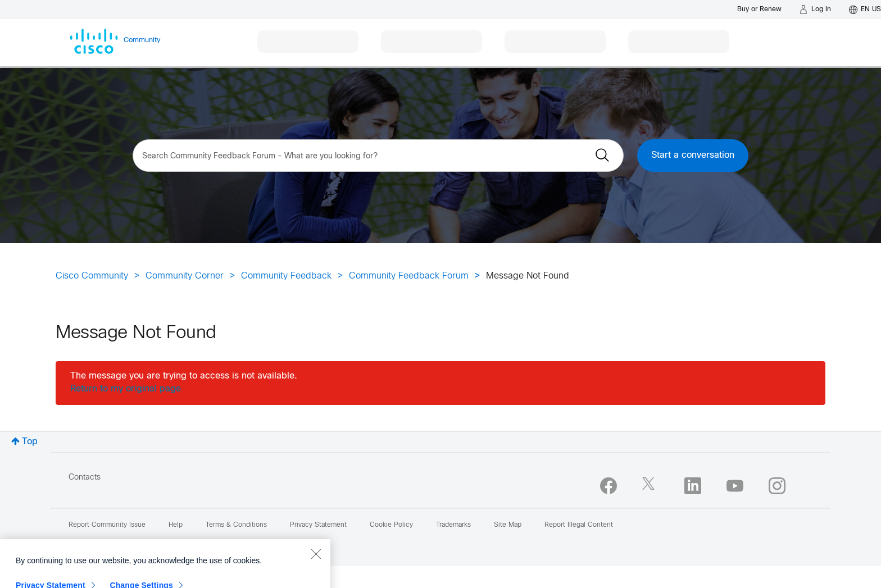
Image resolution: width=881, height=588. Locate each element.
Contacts (85, 478)
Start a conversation (693, 155)
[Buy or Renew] (759, 9)
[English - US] (865, 10)
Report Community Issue (107, 525)
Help (176, 525)
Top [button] (30, 442)
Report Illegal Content (579, 525)
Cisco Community (92, 276)
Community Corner (185, 276)
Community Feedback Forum (409, 276)
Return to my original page (126, 389)
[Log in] (815, 10)
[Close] (316, 575)
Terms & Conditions (236, 525)
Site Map (508, 525)
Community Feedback (286, 276)
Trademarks (453, 525)
